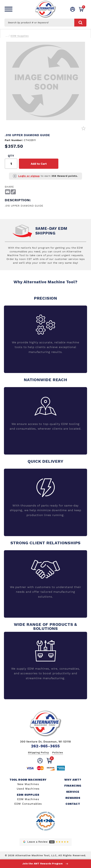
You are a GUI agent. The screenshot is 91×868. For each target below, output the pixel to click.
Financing (73, 786)
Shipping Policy (38, 752)
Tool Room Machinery (28, 780)
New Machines (28, 784)
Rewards (73, 798)
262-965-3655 (46, 746)
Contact (73, 804)
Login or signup (29, 176)
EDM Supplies (20, 36)
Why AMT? (73, 780)
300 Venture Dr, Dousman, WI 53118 (45, 742)
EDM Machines (28, 799)
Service (73, 792)
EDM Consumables (28, 804)
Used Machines (28, 789)
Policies (58, 752)
